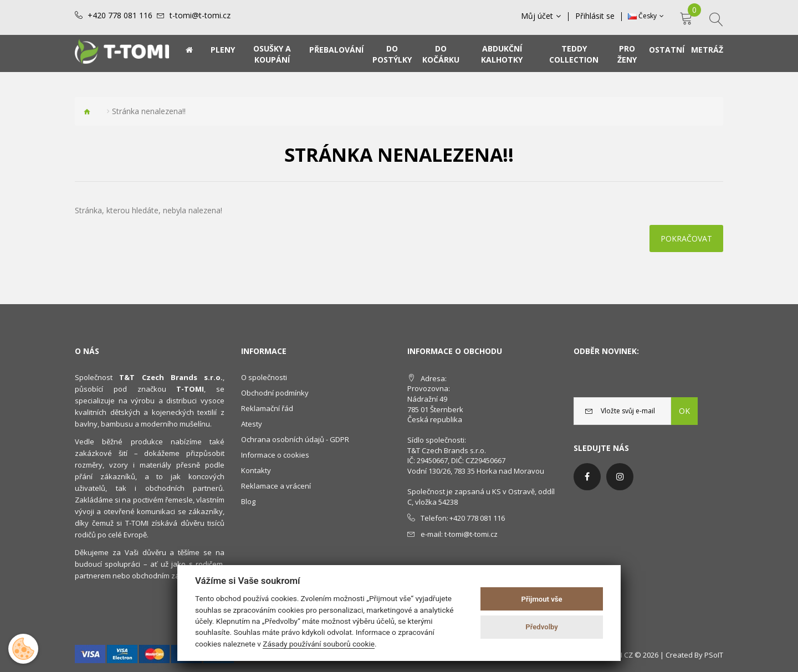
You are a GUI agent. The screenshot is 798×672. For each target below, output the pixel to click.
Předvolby (542, 627)
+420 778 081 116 (120, 16)
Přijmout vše (542, 599)
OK (684, 411)
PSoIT (714, 655)
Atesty (252, 424)
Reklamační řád (267, 408)
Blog (248, 501)
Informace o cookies (275, 455)
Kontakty (256, 470)
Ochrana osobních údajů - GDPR (295, 439)
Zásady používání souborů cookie (319, 644)
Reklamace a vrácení (276, 486)
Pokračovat (686, 238)
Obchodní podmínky (275, 393)
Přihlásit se (595, 16)
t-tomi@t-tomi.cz (200, 16)
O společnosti (264, 377)
